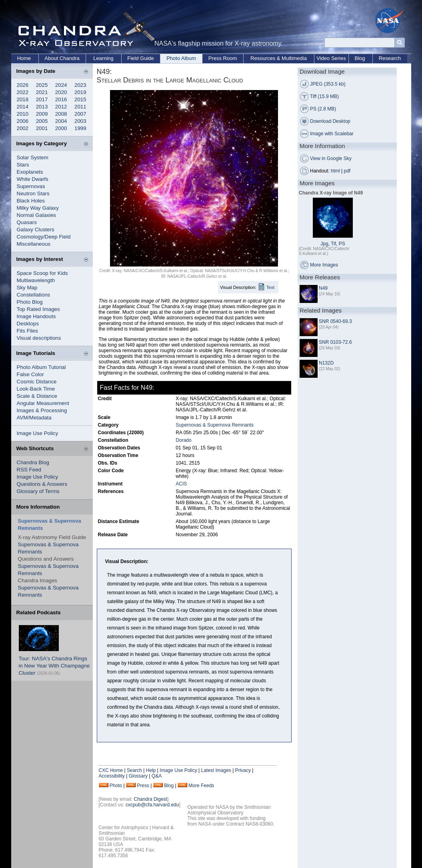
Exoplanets (30, 172)
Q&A (157, 776)
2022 (23, 92)
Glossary (138, 776)
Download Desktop (330, 121)
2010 (23, 114)
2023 (80, 85)
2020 (61, 92)
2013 (42, 107)
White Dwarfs (33, 179)
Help (151, 770)
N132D (326, 363)
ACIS (181, 484)
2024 (61, 85)
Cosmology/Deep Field (44, 237)
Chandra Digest (151, 799)
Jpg (324, 244)
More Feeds (201, 786)
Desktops (28, 324)
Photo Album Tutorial (41, 367)
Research (390, 58)
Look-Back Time (36, 389)
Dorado (183, 440)
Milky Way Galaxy (38, 208)
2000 (61, 128)
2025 (42, 85)
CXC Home (111, 770)
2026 (23, 85)
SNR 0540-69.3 (335, 321)
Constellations (34, 295)
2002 (23, 128)
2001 (42, 128)
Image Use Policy (38, 433)
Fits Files (27, 331)
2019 (80, 92)
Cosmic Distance (37, 382)
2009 (42, 114)
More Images (324, 265)
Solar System (33, 157)
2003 (80, 121)
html (335, 171)
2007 (80, 114)
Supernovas (31, 186)
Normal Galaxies (37, 215)
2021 (42, 92)
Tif (333, 244)
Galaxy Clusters (36, 230)
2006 (23, 121)
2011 (80, 107)
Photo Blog (30, 302)
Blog (360, 58)
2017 (42, 99)
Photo (116, 786)
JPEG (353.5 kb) (328, 84)
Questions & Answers (42, 484)
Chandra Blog (33, 462)
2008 (61, 114)
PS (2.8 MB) (323, 109)
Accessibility (112, 776)
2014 (23, 107)
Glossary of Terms (38, 491)
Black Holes (31, 201)
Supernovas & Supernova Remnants (215, 425)
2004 (61, 121)
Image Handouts (36, 316)
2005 (42, 121)
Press (143, 786)
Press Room (223, 58)
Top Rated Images (38, 309)
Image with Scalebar (332, 134)
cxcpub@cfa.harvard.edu (152, 805)
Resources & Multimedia (279, 58)
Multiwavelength (36, 280)
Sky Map (27, 288)
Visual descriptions (39, 338)
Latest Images (216, 770)
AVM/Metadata (34, 418)
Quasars (27, 222)
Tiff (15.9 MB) (324, 96)
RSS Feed (29, 470)
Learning (103, 58)
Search (134, 770)
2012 (61, 107)
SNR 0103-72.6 (335, 342)
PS (342, 244)
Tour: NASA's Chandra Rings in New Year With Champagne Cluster (54, 666)
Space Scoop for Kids (42, 273)
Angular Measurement (43, 403)
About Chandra (62, 58)
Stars (23, 165)
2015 (80, 99)
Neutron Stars (33, 193)
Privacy (243, 770)
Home (24, 58)
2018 (23, 99)
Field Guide (140, 58)
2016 (61, 99)
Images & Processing (42, 410)
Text (270, 287)
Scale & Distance (37, 396)
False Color (30, 374)
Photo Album (181, 58)
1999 (80, 128)
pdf (347, 171)
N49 (323, 288)
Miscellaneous (34, 244)
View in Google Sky (331, 158)
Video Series (331, 58)
